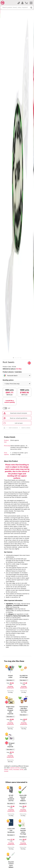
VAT (9, 408)
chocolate (16, 769)
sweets (6, 769)
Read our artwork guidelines (19, 418)
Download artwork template (19, 413)
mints (11, 769)
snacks (6, 771)
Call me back (19, 423)
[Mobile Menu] (31, 3)
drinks (22, 769)
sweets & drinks (15, 768)
